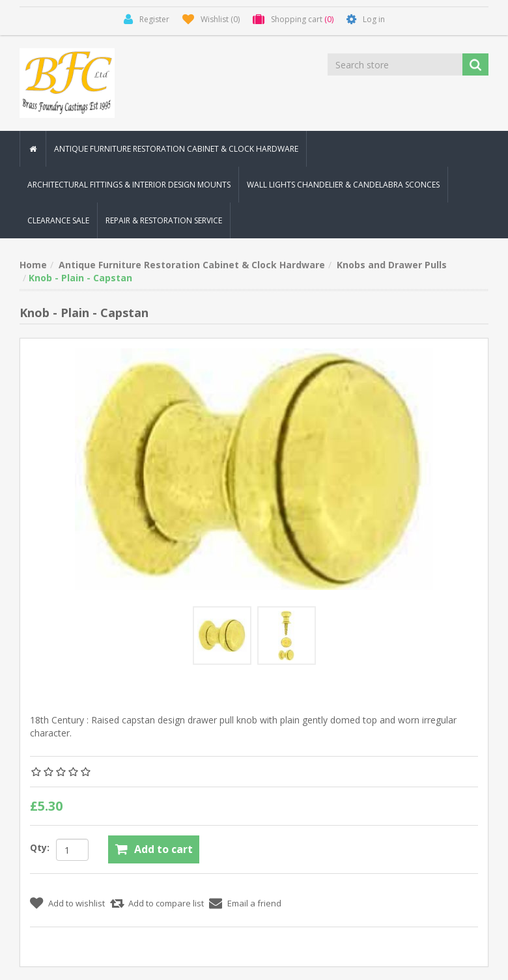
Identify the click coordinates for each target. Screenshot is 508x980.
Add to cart (163, 849)
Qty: (40, 847)
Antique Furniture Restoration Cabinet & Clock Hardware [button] (176, 149)
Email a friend (254, 903)
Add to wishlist (77, 903)
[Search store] (396, 64)
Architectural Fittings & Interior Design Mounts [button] (129, 185)
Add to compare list (166, 903)
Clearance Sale (58, 220)
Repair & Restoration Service (164, 220)
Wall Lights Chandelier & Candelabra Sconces (343, 185)
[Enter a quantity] (72, 850)
